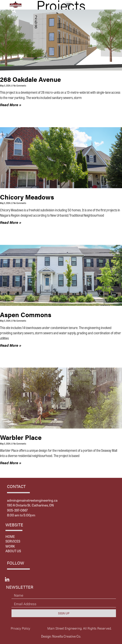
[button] (68, 4)
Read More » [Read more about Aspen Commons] (11, 345)
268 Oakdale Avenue (30, 79)
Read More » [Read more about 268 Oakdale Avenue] (11, 105)
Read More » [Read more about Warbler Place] (11, 463)
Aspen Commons (26, 315)
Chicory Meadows (27, 197)
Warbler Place (21, 437)
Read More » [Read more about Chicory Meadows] (11, 222)
